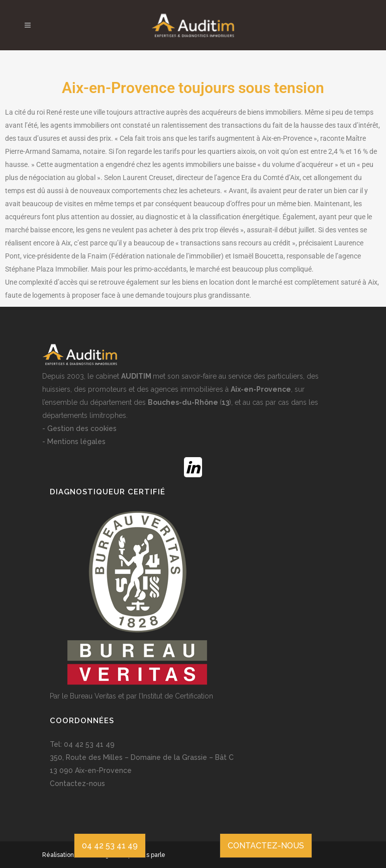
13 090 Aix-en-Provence (91, 770)
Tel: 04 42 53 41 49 (82, 744)
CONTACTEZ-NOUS (266, 846)
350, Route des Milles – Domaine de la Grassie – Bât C (142, 757)
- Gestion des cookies (79, 428)
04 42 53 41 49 (110, 846)
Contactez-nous (77, 784)
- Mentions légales (74, 442)
